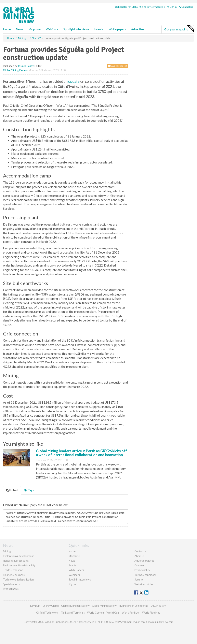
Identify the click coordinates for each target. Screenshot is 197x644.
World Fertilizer (131, 613)
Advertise (137, 29)
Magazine (35, 29)
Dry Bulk (35, 606)
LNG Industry (158, 606)
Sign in (172, 7)
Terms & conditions (145, 575)
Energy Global (51, 606)
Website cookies (144, 584)
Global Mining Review (15, 70)
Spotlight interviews (76, 29)
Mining (7, 551)
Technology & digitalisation (18, 579)
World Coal (113, 613)
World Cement (96, 613)
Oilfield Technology (47, 613)
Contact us (186, 7)
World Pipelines (151, 613)
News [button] (20, 29)
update (74, 81)
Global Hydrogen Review (75, 606)
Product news (11, 589)
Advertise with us (144, 561)
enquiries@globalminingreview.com (153, 622)
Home (7, 29)
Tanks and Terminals (73, 613)
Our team (140, 565)
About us (139, 556)
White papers (117, 29)
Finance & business (14, 575)
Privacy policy (142, 570)
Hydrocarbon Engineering (134, 606)
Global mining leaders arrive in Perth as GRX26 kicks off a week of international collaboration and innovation (81, 453)
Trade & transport (13, 570)
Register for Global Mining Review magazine (140, 7)
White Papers (76, 570)
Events (99, 29)
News (72, 561)
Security (139, 579)
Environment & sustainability (19, 565)
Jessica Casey (26, 66)
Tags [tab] (29, 490)
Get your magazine (179, 29)
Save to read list (118, 66)
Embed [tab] (12, 490)
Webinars (52, 29)
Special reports (11, 584)
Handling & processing (16, 561)
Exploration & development (18, 556)
